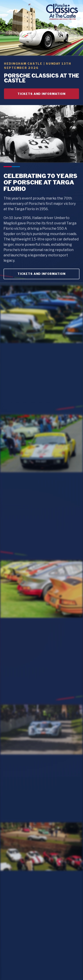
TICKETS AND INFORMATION (42, 94)
